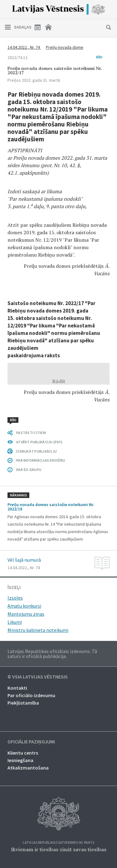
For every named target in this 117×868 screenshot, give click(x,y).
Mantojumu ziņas (26, 614)
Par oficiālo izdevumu (31, 695)
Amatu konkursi (24, 606)
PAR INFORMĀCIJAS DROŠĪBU (41, 460)
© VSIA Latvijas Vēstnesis (38, 677)
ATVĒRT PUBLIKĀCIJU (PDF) (39, 442)
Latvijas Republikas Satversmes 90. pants (58, 843)
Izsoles (15, 598)
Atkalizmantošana (28, 768)
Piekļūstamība (23, 703)
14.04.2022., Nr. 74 (24, 47)
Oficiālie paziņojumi (31, 742)
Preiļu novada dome (65, 47)
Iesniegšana (20, 760)
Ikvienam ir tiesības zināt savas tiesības (59, 849)
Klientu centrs (23, 753)
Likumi (15, 622)
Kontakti (17, 688)
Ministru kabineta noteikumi (38, 630)
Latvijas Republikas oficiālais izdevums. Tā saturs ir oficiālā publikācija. (52, 654)
